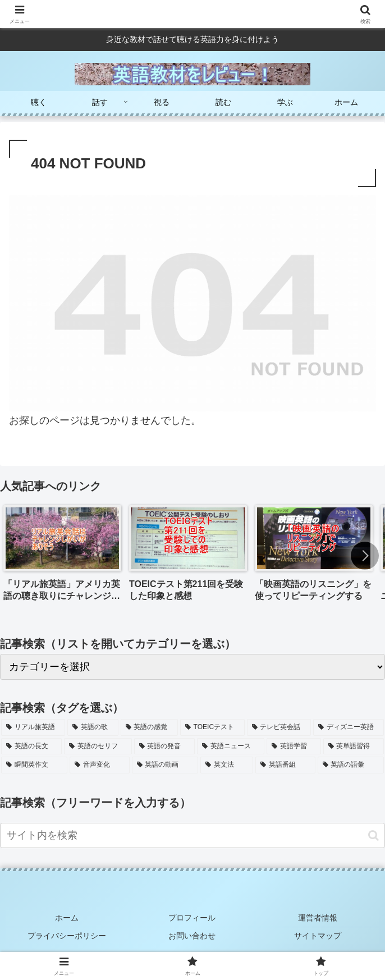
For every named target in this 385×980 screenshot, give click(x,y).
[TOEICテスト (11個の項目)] (212, 727)
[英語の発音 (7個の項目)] (164, 747)
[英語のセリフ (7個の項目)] (98, 747)
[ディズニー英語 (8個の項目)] (349, 727)
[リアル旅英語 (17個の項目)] (33, 727)
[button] (365, 556)
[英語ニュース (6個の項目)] (231, 747)
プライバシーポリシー (67, 933)
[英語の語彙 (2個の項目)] (351, 765)
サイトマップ (318, 933)
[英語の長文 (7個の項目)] (31, 747)
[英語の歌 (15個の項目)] (93, 727)
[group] (62, 557)
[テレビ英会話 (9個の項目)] (279, 727)
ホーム (67, 917)
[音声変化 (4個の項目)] (99, 765)
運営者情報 (318, 917)
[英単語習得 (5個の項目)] (354, 747)
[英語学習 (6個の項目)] (294, 747)
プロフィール (192, 917)
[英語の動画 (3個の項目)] (165, 765)
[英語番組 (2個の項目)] (285, 765)
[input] (192, 835)
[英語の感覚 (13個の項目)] (149, 727)
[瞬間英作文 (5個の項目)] (34, 765)
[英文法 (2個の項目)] (227, 765)
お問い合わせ (192, 933)
